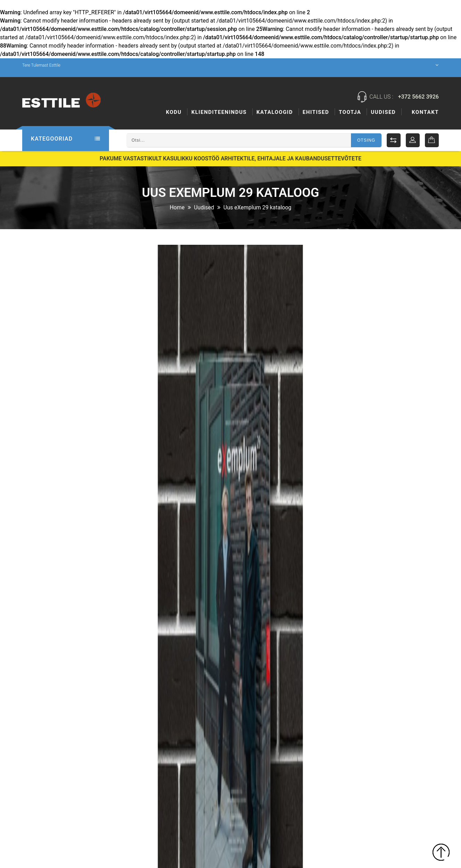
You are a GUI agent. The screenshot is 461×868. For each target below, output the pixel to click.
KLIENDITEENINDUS (219, 112)
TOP (441, 853)
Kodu (174, 112)
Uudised (383, 112)
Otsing (366, 140)
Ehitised (316, 112)
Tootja (350, 112)
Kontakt (425, 112)
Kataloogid (275, 112)
